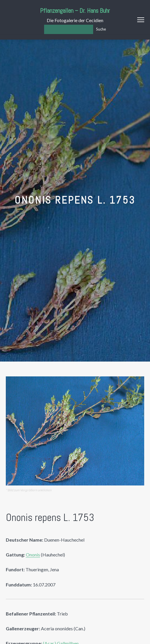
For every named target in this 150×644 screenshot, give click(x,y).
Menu (141, 20)
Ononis (33, 555)
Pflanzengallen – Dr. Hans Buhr (75, 11)
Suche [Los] (101, 29)
